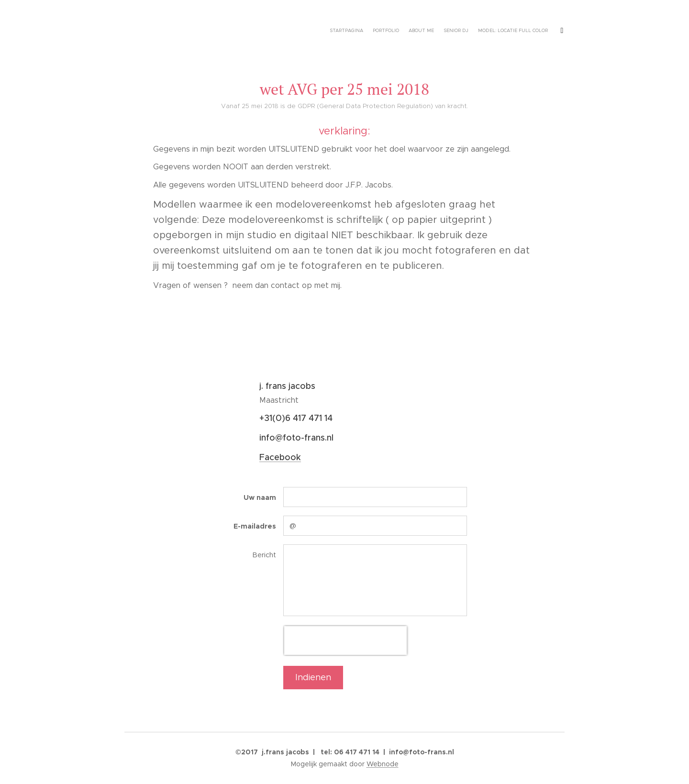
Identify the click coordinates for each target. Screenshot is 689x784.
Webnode (383, 764)
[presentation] (345, 640)
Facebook (280, 457)
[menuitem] (346, 31)
